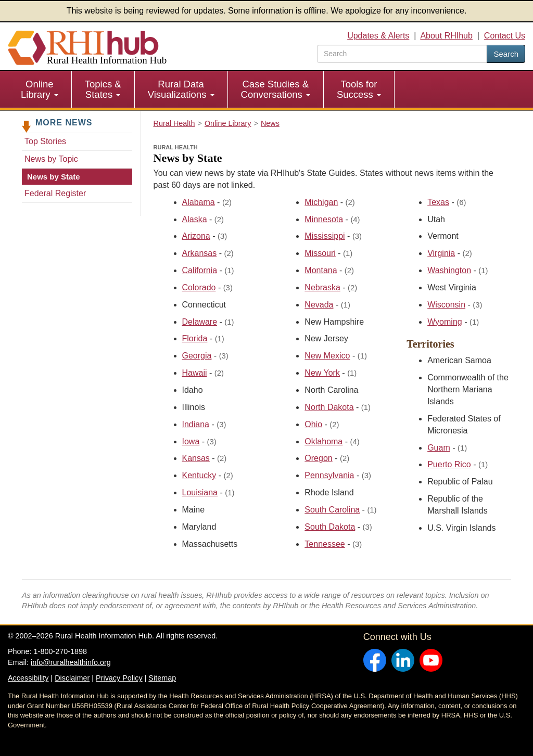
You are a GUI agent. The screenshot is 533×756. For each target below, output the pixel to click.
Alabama (199, 202)
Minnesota (324, 219)
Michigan (321, 202)
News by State (54, 177)
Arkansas (200, 253)
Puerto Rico (449, 464)
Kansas (196, 458)
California (200, 270)
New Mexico (327, 356)
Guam (439, 448)
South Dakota (330, 527)
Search (506, 54)
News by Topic (51, 159)
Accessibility (28, 678)
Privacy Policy (119, 678)
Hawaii (195, 373)
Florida (195, 338)
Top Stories (45, 141)
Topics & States (103, 89)
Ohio (313, 424)
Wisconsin (446, 305)
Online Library (40, 89)
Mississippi (325, 236)
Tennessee (325, 544)
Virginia (441, 253)
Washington (449, 270)
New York (322, 373)
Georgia (197, 356)
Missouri (320, 253)
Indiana (196, 424)
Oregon (318, 458)
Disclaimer (72, 678)
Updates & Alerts (378, 36)
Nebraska (322, 287)
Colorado (199, 287)
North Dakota (329, 407)
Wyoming (445, 322)
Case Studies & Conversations (276, 89)
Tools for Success (359, 89)
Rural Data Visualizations (181, 89)
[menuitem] (40, 89)
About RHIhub (446, 36)
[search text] (402, 54)
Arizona (196, 236)
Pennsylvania (329, 475)
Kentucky (199, 475)
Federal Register (55, 193)
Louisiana (200, 492)
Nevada (319, 305)
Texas (438, 202)
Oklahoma (323, 441)
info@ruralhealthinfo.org (71, 662)
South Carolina (332, 510)
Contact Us (505, 36)
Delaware (200, 322)
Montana (321, 270)
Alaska (195, 219)
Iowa (191, 441)
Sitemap (162, 678)
